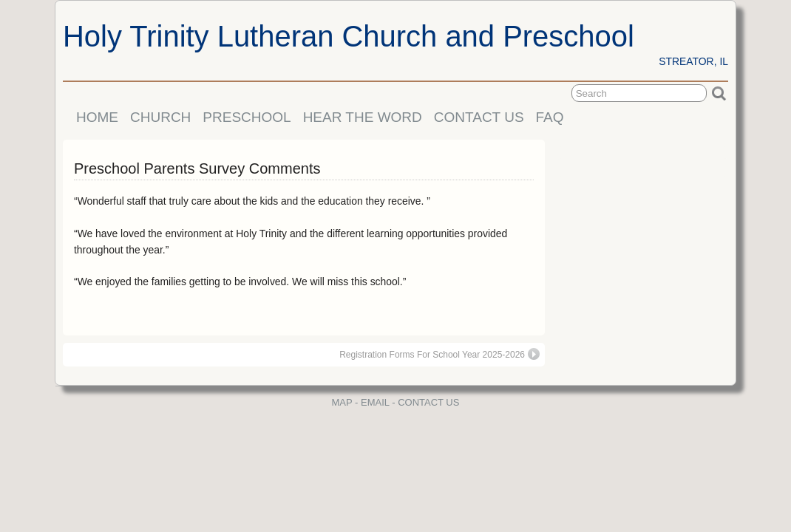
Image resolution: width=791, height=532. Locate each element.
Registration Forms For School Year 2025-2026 (439, 354)
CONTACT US (479, 117)
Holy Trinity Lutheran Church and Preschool (349, 36)
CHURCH (160, 117)
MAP (342, 402)
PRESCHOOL (247, 117)
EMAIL (375, 402)
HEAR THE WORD (363, 117)
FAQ (550, 117)
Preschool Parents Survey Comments (197, 168)
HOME (97, 117)
